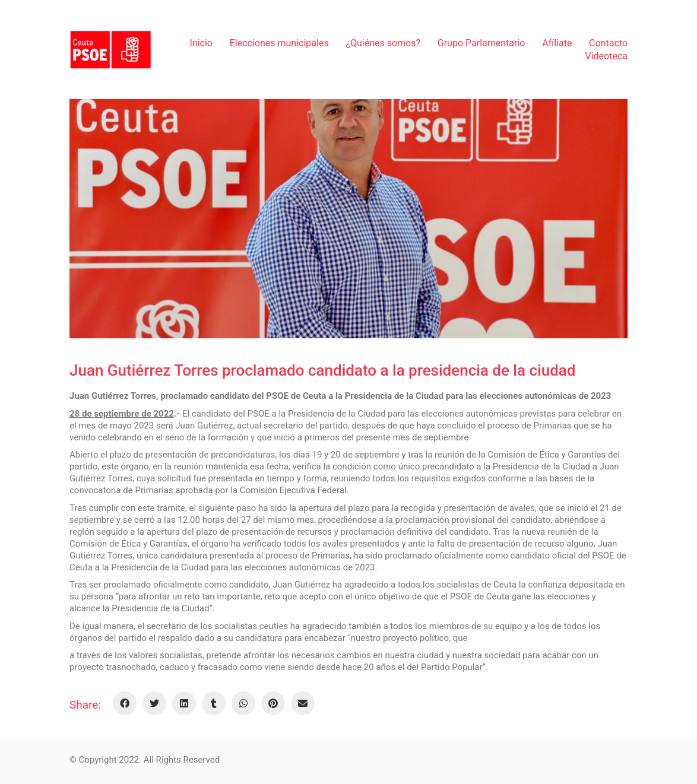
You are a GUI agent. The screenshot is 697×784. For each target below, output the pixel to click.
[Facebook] (125, 703)
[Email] (303, 703)
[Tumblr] (214, 703)
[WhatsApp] (243, 703)
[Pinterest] (273, 703)
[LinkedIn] (184, 703)
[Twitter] (154, 703)
